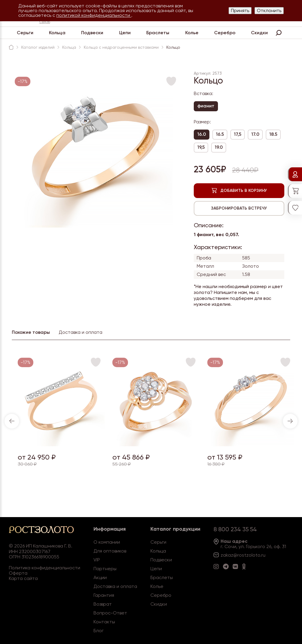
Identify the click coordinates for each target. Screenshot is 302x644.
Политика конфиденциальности (45, 568)
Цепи (125, 33)
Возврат (103, 604)
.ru (263, 555)
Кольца (57, 33)
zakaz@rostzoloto (240, 555)
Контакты (104, 622)
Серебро (225, 33)
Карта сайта (23, 578)
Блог (99, 631)
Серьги (25, 33)
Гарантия (104, 595)
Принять (240, 10)
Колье (192, 33)
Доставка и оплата (115, 586)
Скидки (259, 33)
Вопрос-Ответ (110, 613)
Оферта (18, 573)
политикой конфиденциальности (94, 15)
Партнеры (105, 569)
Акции (100, 577)
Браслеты (158, 33)
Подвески (92, 33)
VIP (97, 560)
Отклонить (269, 10)
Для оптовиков (110, 551)
